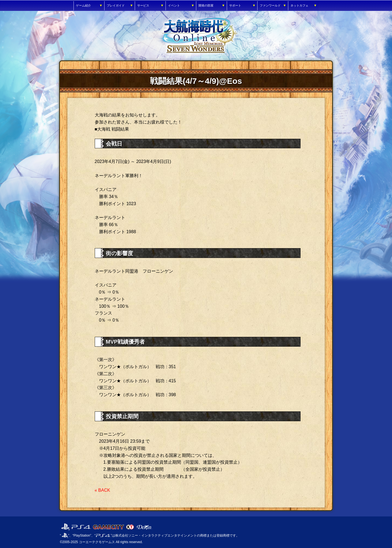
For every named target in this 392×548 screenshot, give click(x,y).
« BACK (102, 490)
